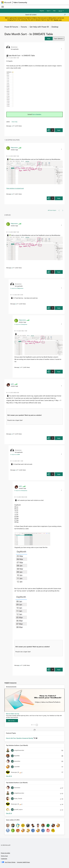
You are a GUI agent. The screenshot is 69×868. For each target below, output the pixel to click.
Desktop (55, 27)
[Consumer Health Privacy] (23, 862)
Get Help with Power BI (39, 27)
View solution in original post (15, 188)
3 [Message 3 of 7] (16, 470)
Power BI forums (11, 27)
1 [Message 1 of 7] (12, 126)
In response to (17, 288)
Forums (24, 27)
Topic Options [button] (58, 38)
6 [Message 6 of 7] (16, 304)
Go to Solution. (37, 114)
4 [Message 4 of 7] (20, 665)
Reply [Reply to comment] (59, 198)
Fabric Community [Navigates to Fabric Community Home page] (20, 2)
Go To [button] (60, 11)
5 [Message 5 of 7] (12, 194)
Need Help (15, 122)
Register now (58, 20)
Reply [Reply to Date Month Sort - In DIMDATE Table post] (59, 130)
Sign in (49, 11)
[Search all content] (46, 15)
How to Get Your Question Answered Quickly (20, 738)
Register (42, 11)
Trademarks (4, 859)
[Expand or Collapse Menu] (3, 7)
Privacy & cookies (5, 853)
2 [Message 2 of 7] (12, 434)
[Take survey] (12, 721)
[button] (49, 39)
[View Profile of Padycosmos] (14, 147)
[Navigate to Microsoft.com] (6, 2)
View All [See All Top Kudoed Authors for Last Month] (9, 813)
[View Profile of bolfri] (12, 384)
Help (54, 11)
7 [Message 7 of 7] (20, 367)
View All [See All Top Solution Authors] (9, 776)
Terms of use (4, 856)
